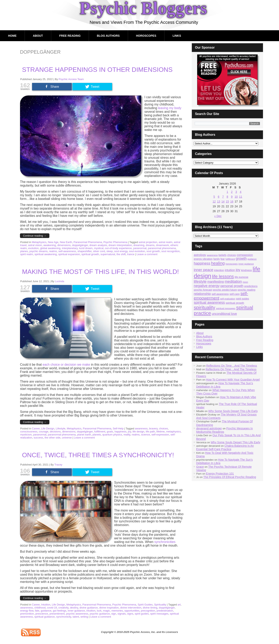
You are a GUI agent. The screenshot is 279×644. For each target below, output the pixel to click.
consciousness (29, 432)
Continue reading (35, 236)
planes (24, 251)
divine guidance (89, 608)
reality (127, 435)
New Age (53, 242)
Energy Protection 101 (220, 474)
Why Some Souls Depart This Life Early (233, 411)
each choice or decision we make (66, 365)
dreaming (139, 245)
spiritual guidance (44, 617)
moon (245, 282)
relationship (202, 294)
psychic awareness (77, 614)
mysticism (26, 435)
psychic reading (247, 290)
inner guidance (76, 611)
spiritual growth (90, 254)
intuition (91, 611)
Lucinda (60, 281)
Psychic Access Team (71, 79)
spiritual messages (226, 308)
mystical (99, 248)
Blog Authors (108, 36)
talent (76, 617)
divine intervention (131, 608)
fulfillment (100, 432)
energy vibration (203, 259)
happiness (120, 432)
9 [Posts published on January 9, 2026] (232, 197)
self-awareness (67, 251)
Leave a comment (147, 254)
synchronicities (165, 542)
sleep (110, 251)
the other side (53, 438)
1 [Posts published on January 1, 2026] (227, 192)
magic (107, 611)
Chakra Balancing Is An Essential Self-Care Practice (225, 447)
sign (114, 614)
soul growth (153, 251)
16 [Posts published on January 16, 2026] (232, 201)
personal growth (232, 286)
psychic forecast (203, 290)
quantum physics (112, 435)
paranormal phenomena (162, 248)
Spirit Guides (145, 605)
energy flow (27, 611)
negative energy (207, 286)
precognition (148, 611)
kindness (247, 270)
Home (12, 36)
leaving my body (170, 108)
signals (122, 614)
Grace (200, 467)
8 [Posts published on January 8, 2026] (227, 197)
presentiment (57, 614)
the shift (121, 254)
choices (163, 428)
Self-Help (118, 428)
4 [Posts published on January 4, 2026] (241, 192)
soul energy (121, 251)
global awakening (50, 248)
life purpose (242, 277)
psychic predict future (225, 290)
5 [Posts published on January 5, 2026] (214, 197)
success (38, 438)
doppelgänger (80, 245)
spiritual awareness (209, 303)
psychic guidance (100, 614)
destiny (74, 608)
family (217, 259)
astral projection (148, 242)
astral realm (166, 242)
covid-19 (52, 608)
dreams (150, 245)
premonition (27, 614)
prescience (42, 614)
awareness (141, 428)
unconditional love (224, 314)
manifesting (215, 282)
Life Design (48, 428)
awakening (50, 245)
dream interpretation (120, 245)
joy (129, 432)
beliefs (222, 255)
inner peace (204, 270)
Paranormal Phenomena (88, 242)
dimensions (64, 245)
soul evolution (137, 251)
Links (177, 36)
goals (110, 432)
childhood (40, 608)
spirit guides (142, 614)
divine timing (150, 608)
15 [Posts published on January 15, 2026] (227, 201)
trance (131, 254)
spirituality (204, 307)
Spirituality (160, 605)
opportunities (132, 611)
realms (53, 251)
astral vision (35, 245)
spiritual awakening (46, 254)
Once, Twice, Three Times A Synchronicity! (98, 455)
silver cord (99, 251)
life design (138, 432)
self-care (234, 294)
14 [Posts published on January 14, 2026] (223, 201)
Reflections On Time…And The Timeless (232, 366)
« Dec (218, 216)
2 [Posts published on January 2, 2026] (232, 192)
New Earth (66, 242)
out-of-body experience (118, 248)
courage (44, 432)
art (179, 605)
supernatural (108, 254)
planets (97, 435)
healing (218, 263)
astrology (200, 255)
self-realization (228, 299)
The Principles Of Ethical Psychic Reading (230, 477)
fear (223, 259)
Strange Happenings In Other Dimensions (97, 70)
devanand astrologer (209, 428)
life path (150, 432)
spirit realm (27, 254)
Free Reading (70, 36)
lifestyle (200, 281)
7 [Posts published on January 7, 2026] (223, 197)
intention (219, 270)
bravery (153, 428)
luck (99, 611)
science (146, 435)
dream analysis (98, 245)
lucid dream (86, 248)
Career (36, 428)
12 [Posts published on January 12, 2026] (214, 201)
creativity (64, 608)
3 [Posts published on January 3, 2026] (236, 192)
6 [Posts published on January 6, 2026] (219, 197)
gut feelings (60, 611)
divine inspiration (109, 608)
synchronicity (64, 617)
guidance (46, 611)
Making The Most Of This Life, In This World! (100, 272)
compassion (245, 255)
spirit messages (159, 614)
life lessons (223, 276)
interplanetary (70, 248)
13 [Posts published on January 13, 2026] (219, 201)
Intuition (46, 605)
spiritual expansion (69, 254)
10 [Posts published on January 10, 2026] (236, 197)
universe (67, 438)
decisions (55, 432)
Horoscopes (146, 36)
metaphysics (173, 432)
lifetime (161, 432)
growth (241, 259)
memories (117, 611)
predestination (165, 611)
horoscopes (232, 264)
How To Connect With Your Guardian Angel (233, 380)
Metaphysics (39, 242)
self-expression (160, 435)
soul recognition (170, 251)
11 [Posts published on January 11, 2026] (241, 197)
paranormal (140, 248)
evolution (33, 248)
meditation (233, 281)
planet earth (84, 435)
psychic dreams (39, 251)
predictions (251, 286)
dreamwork (162, 245)
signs (130, 614)
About (38, 36)
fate (37, 611)
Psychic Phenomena (115, 242)
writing (84, 617)
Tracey (58, 465)
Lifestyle (61, 428)
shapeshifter (84, 251)
